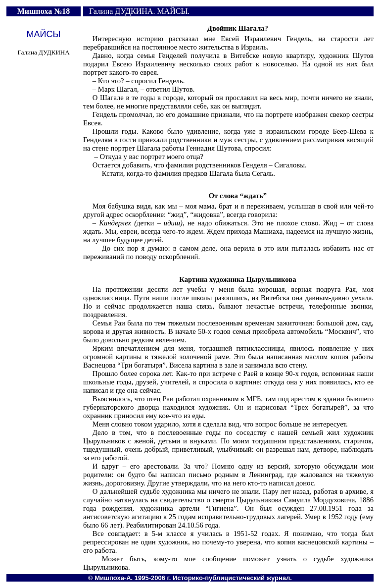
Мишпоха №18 (44, 11)
